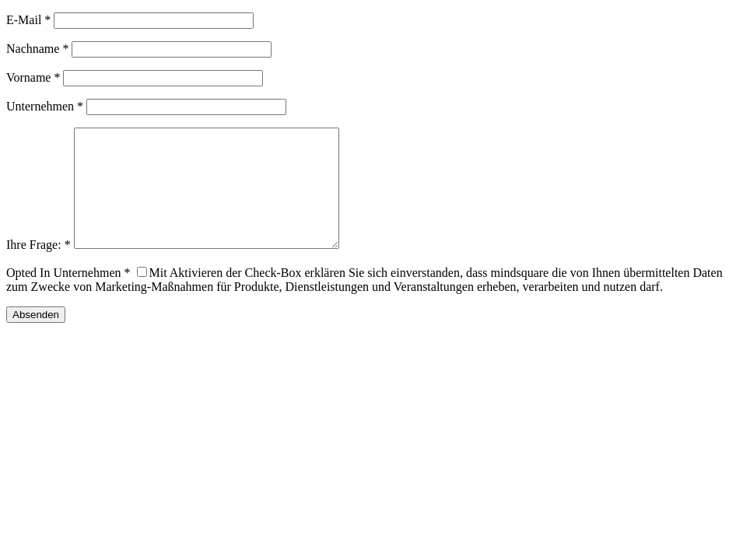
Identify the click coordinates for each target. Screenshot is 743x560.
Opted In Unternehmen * (68, 296)
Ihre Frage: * (39, 268)
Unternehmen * (45, 106)
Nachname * (37, 49)
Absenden (36, 338)
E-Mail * (28, 20)
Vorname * (33, 77)
